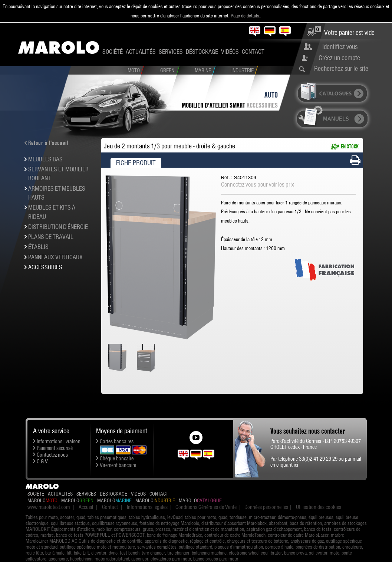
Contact (253, 52)
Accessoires (262, 105)
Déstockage (202, 52)
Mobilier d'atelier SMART (213, 105)
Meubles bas (45, 159)
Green (167, 70)
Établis (38, 247)
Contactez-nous (52, 455)
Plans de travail (51, 237)
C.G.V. (43, 461)
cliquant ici (287, 465)
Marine (203, 70)
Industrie (243, 70)
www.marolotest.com (49, 507)
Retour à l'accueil (48, 143)
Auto (271, 95)
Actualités (141, 52)
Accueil (86, 507)
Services (171, 52)
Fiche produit (136, 163)
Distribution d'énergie (58, 227)
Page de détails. (246, 16)
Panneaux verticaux (55, 257)
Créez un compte (339, 58)
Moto (134, 70)
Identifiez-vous (340, 47)
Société (113, 52)
